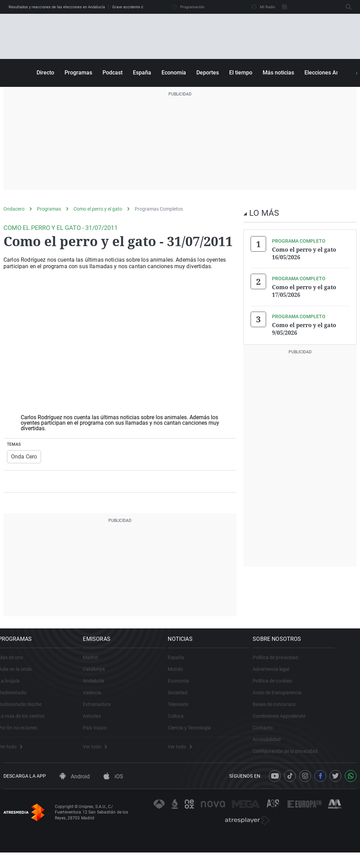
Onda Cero (23, 456)
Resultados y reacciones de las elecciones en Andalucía (57, 7)
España (142, 73)
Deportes (208, 73)
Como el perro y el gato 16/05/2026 (304, 253)
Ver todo (16, 754)
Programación (188, 7)
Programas (78, 73)
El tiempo (241, 73)
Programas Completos (159, 209)
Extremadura (109, 711)
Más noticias (278, 73)
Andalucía (106, 688)
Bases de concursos (300, 711)
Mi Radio (263, 7)
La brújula (14, 688)
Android (75, 792)
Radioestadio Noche (25, 711)
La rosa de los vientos (27, 723)
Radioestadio (18, 700)
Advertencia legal (297, 676)
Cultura (195, 723)
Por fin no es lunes (23, 735)
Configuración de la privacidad (311, 758)
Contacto (289, 735)
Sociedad (197, 700)
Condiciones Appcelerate (305, 723)
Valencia (104, 700)
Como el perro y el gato (98, 209)
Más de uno (16, 665)
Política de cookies (298, 688)
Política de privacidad (301, 665)
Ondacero (14, 209)
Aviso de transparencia (303, 700)
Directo (45, 73)
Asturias (104, 723)
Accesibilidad (293, 747)
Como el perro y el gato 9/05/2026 (304, 326)
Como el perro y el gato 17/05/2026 (304, 290)
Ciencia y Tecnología (209, 735)
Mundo (195, 676)
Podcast (113, 73)
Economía (174, 73)
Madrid (103, 665)
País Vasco (107, 735)
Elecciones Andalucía (331, 73)
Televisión (197, 711)
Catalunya (106, 676)
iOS (113, 792)
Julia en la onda (20, 676)
